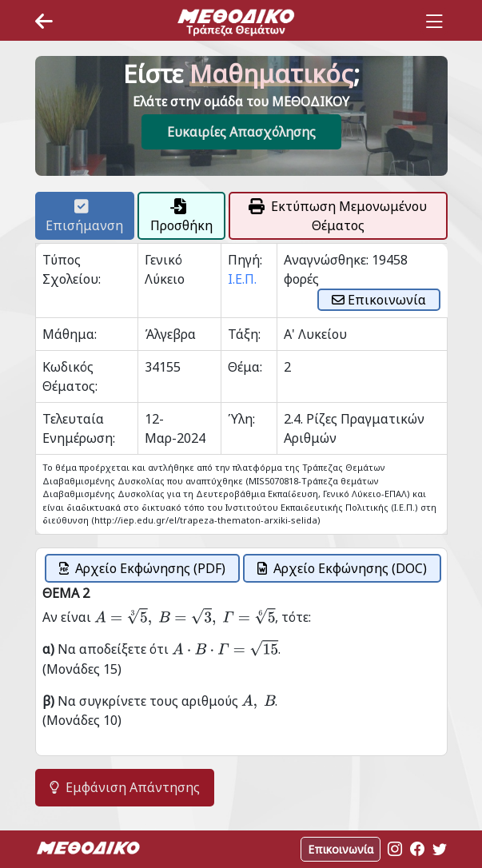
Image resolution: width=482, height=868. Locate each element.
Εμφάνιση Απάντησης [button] (125, 787)
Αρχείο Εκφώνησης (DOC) (342, 568)
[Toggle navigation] (434, 22)
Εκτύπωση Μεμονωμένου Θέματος (338, 216)
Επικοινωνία (379, 300)
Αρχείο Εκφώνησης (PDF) (142, 568)
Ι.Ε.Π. (242, 279)
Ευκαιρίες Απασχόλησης (241, 132)
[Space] (236, 22)
